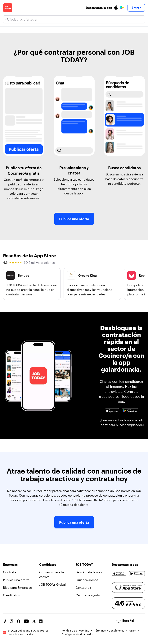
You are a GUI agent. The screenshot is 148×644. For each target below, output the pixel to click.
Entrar (136, 8)
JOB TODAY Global (52, 584)
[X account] (34, 621)
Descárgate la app (89, 572)
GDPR (133, 630)
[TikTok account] (5, 621)
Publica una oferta (74, 219)
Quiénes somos (87, 580)
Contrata (10, 572)
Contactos (83, 587)
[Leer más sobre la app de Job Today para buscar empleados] (121, 422)
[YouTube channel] (26, 621)
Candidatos (11, 595)
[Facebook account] (19, 621)
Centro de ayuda (88, 595)
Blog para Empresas (17, 587)
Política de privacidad (76, 630)
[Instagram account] (12, 621)
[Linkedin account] (41, 621)
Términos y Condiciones (109, 630)
